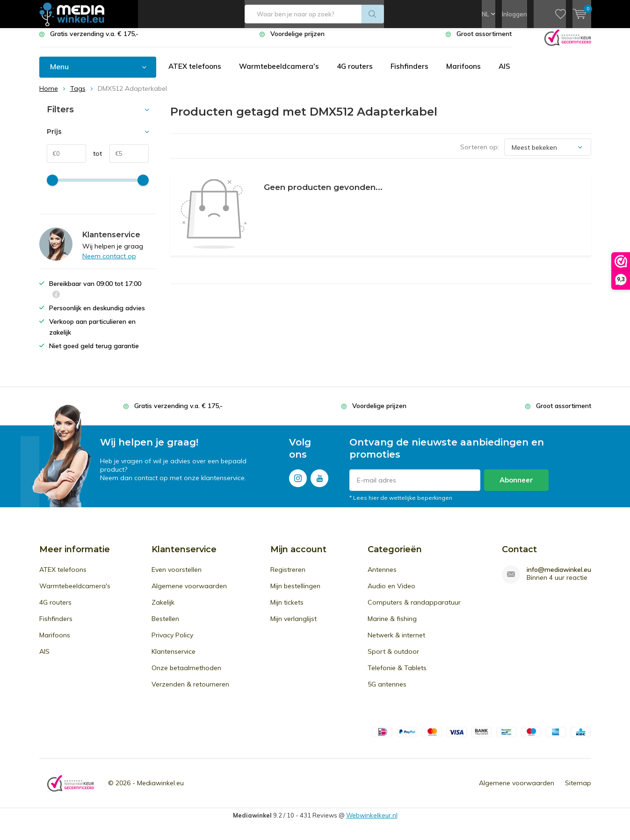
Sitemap (578, 790)
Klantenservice (174, 658)
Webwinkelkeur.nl (372, 822)
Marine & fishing (392, 626)
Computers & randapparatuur (414, 609)
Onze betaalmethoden (186, 675)
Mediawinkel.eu (160, 790)
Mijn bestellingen (295, 593)
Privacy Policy (172, 642)
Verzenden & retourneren (190, 691)
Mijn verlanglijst (293, 626)
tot (94, 161)
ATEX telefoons (196, 73)
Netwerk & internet (396, 642)
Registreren (288, 577)
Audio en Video (391, 593)
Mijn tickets (287, 609)
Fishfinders (414, 73)
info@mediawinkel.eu (559, 577)
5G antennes (387, 691)
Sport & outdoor (393, 658)
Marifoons (469, 73)
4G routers (358, 73)
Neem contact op (109, 263)
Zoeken (373, 14)
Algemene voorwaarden (189, 593)
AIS (510, 73)
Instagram (298, 483)
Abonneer (516, 487)
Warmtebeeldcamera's (281, 73)
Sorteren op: (480, 154)
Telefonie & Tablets (397, 675)
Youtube (319, 483)
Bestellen (165, 626)
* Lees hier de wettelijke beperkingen (401, 505)
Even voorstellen (177, 577)
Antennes (382, 577)
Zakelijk (163, 609)
